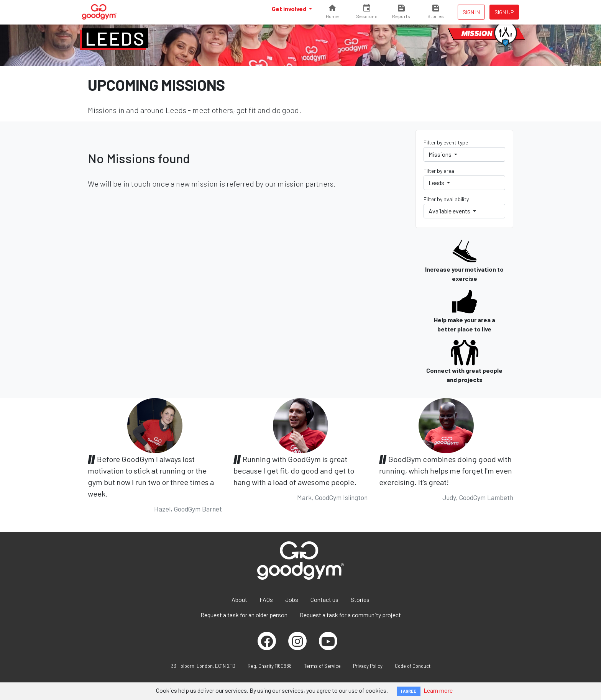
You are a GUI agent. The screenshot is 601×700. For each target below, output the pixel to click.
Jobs (292, 599)
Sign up (504, 12)
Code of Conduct (413, 666)
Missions (441, 154)
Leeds (115, 38)
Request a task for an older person (244, 615)
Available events (450, 211)
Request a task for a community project (350, 615)
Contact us (324, 599)
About (239, 599)
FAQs (266, 599)
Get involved (290, 9)
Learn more (438, 690)
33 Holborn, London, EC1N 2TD (203, 666)
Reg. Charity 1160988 (270, 666)
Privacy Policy (368, 666)
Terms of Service (322, 666)
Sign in (471, 12)
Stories (360, 599)
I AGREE (409, 691)
